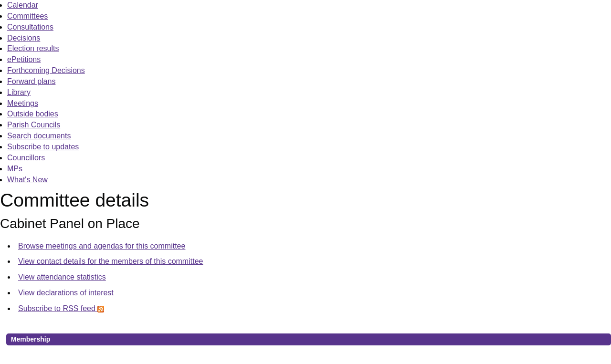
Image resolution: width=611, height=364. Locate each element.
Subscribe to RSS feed (61, 308)
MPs (15, 169)
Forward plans (31, 81)
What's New (27, 180)
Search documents (39, 136)
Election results (33, 48)
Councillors (26, 158)
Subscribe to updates (43, 147)
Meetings (23, 103)
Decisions (24, 38)
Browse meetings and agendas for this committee (102, 246)
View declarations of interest (66, 293)
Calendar (23, 5)
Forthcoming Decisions (46, 70)
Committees (27, 16)
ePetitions (24, 59)
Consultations (30, 27)
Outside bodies (33, 114)
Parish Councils (34, 125)
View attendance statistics (62, 277)
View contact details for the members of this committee (111, 261)
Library (19, 92)
